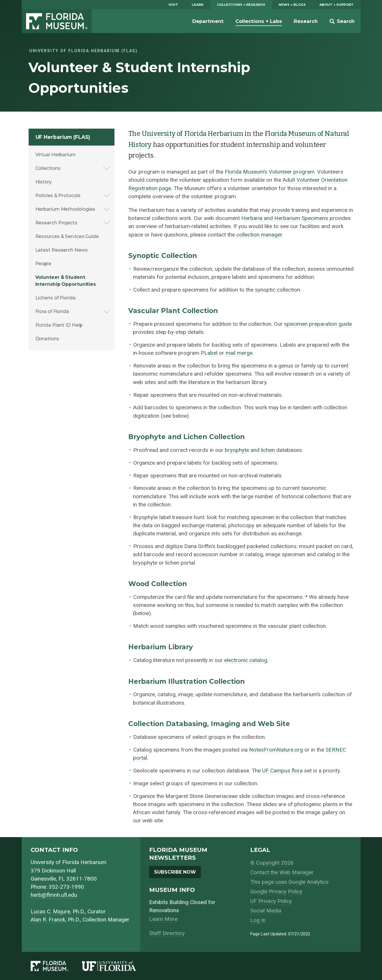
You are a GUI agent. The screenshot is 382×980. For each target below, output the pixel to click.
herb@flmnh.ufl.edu (54, 895)
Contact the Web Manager (282, 872)
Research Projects (56, 223)
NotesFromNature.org (276, 750)
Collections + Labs (259, 21)
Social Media (266, 911)
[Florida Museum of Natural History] (56, 966)
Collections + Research (241, 5)
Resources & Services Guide (67, 236)
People (43, 264)
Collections (48, 168)
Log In (258, 920)
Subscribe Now (175, 872)
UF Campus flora (282, 771)
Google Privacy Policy (276, 892)
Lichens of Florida (55, 298)
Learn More (163, 919)
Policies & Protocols (58, 196)
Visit (173, 5)
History (44, 182)
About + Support (337, 5)
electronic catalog (246, 660)
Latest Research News (62, 250)
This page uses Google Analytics (289, 882)
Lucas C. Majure (50, 912)
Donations (47, 339)
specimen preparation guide (318, 324)
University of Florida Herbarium (192, 134)
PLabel (209, 353)
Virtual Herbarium (55, 155)
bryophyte (237, 450)
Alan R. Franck (48, 920)
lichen (268, 450)
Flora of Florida (52, 311)
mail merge (239, 353)
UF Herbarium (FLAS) (63, 137)
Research (306, 21)
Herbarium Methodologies (65, 209)
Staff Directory (167, 933)
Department (208, 21)
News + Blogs (292, 5)
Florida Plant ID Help (59, 325)
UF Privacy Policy (271, 901)
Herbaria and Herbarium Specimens (285, 218)
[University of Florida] (116, 966)
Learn (198, 5)
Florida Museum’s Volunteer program (270, 172)
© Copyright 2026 (272, 863)
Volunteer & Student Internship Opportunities (66, 281)
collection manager (259, 235)
